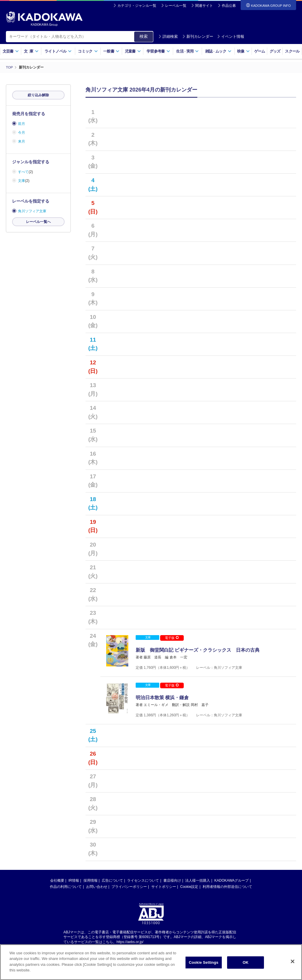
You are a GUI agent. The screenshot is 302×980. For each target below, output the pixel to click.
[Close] (293, 966)
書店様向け (172, 893)
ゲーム (260, 51)
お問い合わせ (97, 899)
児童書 (133, 51)
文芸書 (11, 51)
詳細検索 (168, 36)
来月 (22, 141)
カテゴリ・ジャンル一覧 (137, 6)
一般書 (111, 51)
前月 (22, 124)
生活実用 (187, 51)
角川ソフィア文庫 (32, 211)
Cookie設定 (189, 899)
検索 (144, 36)
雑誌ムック (218, 51)
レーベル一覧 (176, 6)
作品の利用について (66, 899)
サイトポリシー (164, 899)
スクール (292, 51)
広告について (112, 893)
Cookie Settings (203, 967)
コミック (88, 51)
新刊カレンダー (198, 36)
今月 (22, 133)
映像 (243, 51)
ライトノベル (58, 51)
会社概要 (57, 893)
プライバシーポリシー (129, 899)
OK (246, 967)
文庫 (22, 181)
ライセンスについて (143, 893)
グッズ (275, 51)
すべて (23, 172)
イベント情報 (231, 36)
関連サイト (204, 6)
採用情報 (91, 893)
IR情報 (74, 893)
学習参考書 (158, 51)
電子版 (172, 638)
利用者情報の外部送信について (227, 899)
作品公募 (229, 6)
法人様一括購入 (198, 893)
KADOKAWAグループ (232, 893)
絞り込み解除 (38, 95)
